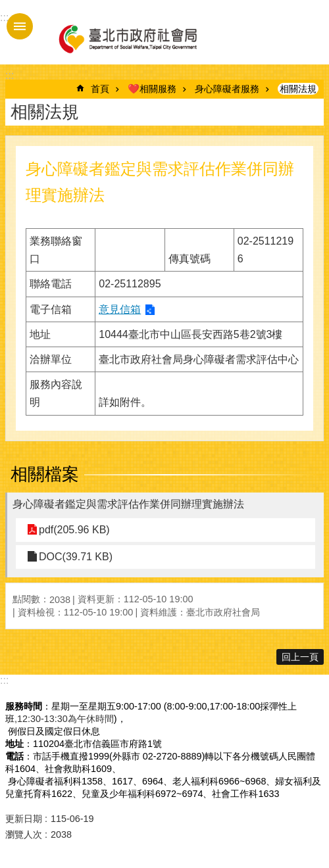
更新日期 (24, 819)
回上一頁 (300, 657)
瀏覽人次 (24, 834)
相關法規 (298, 89)
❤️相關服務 (152, 89)
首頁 (100, 89)
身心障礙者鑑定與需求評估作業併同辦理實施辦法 (128, 504)
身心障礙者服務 (227, 89)
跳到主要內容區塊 (7, 7)
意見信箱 (120, 309)
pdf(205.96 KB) (74, 530)
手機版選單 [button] (20, 26)
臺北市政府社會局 (127, 38)
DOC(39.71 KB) (76, 557)
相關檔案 (45, 474)
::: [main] (10, 75)
